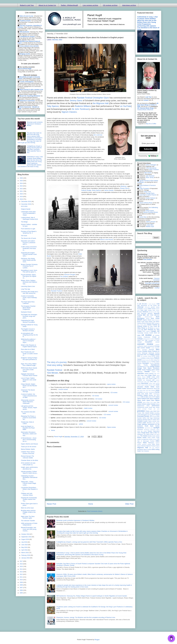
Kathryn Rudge (86, 190)
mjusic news (152, 383)
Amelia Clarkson (150, 198)
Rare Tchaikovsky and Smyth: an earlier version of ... (29, 354)
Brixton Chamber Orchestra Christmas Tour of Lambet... (29, 266)
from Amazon (148, 259)
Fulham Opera (155, 362)
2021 (21, 191)
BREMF (140, 320)
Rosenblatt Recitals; (143, 416)
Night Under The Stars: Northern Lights (28, 517)
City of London (151, 339)
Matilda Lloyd (150, 226)
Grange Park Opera (144, 368)
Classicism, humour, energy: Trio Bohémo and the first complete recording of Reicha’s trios (86, 617)
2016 (21, 564)
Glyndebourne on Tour (143, 367)
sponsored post (149, 428)
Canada (146, 333)
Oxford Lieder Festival (148, 404)
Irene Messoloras (151, 168)
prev (158, 409)
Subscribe (148, 149)
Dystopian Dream (26, 312)
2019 (21, 197)
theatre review (142, 437)
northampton (156, 394)
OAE (142, 397)
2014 (21, 569)
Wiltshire (157, 448)
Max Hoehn (148, 173)
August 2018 (25, 539)
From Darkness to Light (28, 229)
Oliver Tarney (150, 178)
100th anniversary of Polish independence (29, 524)
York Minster (52, 373)
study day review (142, 431)
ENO (139, 356)
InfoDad (157, 288)
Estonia (150, 356)
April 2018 (25, 550)
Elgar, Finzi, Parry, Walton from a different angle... (29, 365)
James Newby (109, 190)
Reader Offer (141, 413)
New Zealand (152, 390)
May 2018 (24, 547)
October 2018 (26, 534)
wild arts (152, 448)
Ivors (158, 374)
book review (155, 318)
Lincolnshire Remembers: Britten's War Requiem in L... (29, 489)
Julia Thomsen (150, 176)
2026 (21, 178)
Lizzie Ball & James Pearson (148, 195)
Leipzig (139, 378)
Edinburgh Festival (154, 353)
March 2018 (25, 553)
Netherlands (150, 389)
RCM (158, 411)
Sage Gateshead (155, 418)
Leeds (148, 377)
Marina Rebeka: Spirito (28, 449)
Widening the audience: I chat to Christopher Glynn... (28, 341)
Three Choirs (151, 437)
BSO (153, 323)
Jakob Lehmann (151, 222)
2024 (21, 183)
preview (141, 411)
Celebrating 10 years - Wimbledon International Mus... (29, 477)
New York (146, 390)
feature (152, 358)
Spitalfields (141, 428)
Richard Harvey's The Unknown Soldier (27, 457)
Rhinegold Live (145, 415)
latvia (158, 375)
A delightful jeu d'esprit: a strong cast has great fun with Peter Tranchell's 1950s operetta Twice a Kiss (89, 542)
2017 (21, 561)
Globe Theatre (143, 365)
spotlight (156, 428)
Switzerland (156, 431)
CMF (146, 340)
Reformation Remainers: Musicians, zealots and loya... (29, 434)
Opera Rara (150, 400)
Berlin (158, 317)
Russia (154, 416)
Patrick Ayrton (150, 211)
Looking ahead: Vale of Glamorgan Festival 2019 (29, 218)
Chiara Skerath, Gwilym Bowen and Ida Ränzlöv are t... (29, 386)
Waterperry (151, 443)
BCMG (139, 317)
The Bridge (24, 222)
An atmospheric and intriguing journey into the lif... (29, 335)
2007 (21, 588)
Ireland (146, 374)
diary (158, 349)
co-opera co (152, 340)
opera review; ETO (148, 402)
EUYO (139, 358)
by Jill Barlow (150, 328)
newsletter (140, 392)
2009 (21, 582)
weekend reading (147, 444)
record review (149, 413)
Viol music (24, 236)
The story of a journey (57, 362)
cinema (145, 339)
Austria (154, 309)
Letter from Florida (147, 378)
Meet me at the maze (27, 508)
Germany (157, 363)
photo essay (149, 407)
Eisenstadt (140, 355)
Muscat (150, 385)
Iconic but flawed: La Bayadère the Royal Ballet (28, 428)
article (81, 424)
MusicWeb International (152, 283)
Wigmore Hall (143, 448)
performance (156, 406)
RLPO (154, 415)
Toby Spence (53, 106)
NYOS (139, 397)
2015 (21, 566)
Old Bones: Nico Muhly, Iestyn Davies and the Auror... (28, 260)
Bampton (140, 312)
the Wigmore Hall (101, 103)
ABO (139, 305)
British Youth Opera (143, 322)
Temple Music (145, 433)
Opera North (141, 400)
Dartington (145, 350)
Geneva (152, 363)
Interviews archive (129, 5)
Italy (155, 374)
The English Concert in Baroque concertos (28, 330)
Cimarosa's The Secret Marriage (28, 391)
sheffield (140, 423)
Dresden (140, 351)
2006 (21, 590)
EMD (145, 355)
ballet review (88, 408)
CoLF (158, 340)
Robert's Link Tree (27, 5)
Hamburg (140, 372)
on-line (146, 397)
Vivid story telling (55, 365)
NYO (158, 395)
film (150, 360)
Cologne (140, 342)
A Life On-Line (142, 304)
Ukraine (155, 439)
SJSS (144, 423)
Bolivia (148, 318)
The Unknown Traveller (28, 521)
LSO (155, 382)
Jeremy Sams (76, 101)
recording (157, 413)
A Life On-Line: (152, 304)
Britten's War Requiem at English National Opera (29, 346)
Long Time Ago (26, 289)
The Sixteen (64, 277)
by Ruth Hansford (147, 330)
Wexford (144, 446)
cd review (147, 335)
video (60, 40)
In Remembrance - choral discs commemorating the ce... (29, 440)
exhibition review (145, 358)
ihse (158, 372)
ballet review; (156, 310)
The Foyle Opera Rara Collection (28, 303)
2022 (21, 189)
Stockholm (140, 430)
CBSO (155, 333)
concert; (157, 344)
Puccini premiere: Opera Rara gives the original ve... (29, 276)
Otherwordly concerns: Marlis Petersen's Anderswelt (28, 402)
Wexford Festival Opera (153, 446)
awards (158, 309)
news (157, 390)
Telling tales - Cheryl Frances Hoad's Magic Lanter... (29, 483)
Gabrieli (139, 363)
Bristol (149, 320)
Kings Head (144, 375)
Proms (147, 411)
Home (53, 430)
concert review (63, 389)
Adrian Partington (151, 165)
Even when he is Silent (28, 349)
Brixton (144, 323)
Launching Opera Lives (28, 286)
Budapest (157, 323)
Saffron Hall (146, 418)
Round (111, 240)
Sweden (150, 431)
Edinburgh (145, 353)
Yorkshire (146, 451)
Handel (147, 371)
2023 (21, 186)
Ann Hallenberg (153, 208)
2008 (21, 585)
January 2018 (26, 558)
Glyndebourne (155, 365)
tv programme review (147, 439)
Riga (151, 415)
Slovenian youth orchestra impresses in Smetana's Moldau (75, 520)
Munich (158, 383)
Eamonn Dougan (70, 274)
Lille (144, 380)
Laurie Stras (143, 217)
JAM (139, 375)
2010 (21, 580)
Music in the (104, 240)
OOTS (154, 397)
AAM (158, 304)
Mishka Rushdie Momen (151, 212)
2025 (21, 181)
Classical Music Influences (145, 110)
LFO (158, 379)
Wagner (139, 443)
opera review (111, 384)
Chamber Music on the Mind (29, 460)
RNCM (158, 415)
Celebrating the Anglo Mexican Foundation (28, 321)
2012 (21, 574)
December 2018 (26, 202)
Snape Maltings (142, 424)
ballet (142, 310)
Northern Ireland (143, 395)
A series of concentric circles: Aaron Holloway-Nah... (29, 298)
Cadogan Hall (155, 331)
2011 (21, 577)
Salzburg (140, 420)
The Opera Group (149, 434)
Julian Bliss (150, 225)
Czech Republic (155, 348)
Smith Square (156, 423)
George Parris (150, 193)
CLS (143, 340)
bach (138, 310)
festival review (146, 360)
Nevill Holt (157, 389)
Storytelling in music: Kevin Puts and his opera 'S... (29, 271)
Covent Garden (145, 348)
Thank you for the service (29, 447)
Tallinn (139, 433)
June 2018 (25, 545)
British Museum (156, 320)
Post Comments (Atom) (95, 511)
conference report (142, 346)
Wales (145, 443)
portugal (144, 409)
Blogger (97, 640)
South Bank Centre (152, 426)
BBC (144, 315)
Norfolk (157, 392)
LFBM (155, 378)
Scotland (140, 421)
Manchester (145, 383)
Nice (144, 392)
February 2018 (26, 555)
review (139, 415)
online (150, 397)
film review (154, 360)
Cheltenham (147, 337)
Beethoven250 (148, 317)
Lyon (158, 382)
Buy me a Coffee (151, 124)
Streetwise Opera (155, 430)
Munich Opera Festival (143, 385)
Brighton (145, 320)
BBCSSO (157, 315)
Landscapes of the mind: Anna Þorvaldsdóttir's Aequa (28, 213)
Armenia (145, 309)
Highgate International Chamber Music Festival (29, 375)
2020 (21, 194)
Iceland (154, 372)
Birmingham (141, 318)
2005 (21, 593)
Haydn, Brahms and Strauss (29, 444)
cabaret (148, 331)
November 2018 (26, 204)
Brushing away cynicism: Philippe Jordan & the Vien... (28, 512)
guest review (155, 370)
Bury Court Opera (142, 325)
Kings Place (152, 375)
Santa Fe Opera (152, 420)
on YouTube (126, 106)
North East (141, 394)
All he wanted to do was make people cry (28, 464)
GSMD (139, 370)
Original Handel (26, 209)
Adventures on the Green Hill (150, 305)
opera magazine (155, 399)
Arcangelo (140, 309)
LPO (151, 382)
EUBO (158, 356)
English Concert (154, 355)
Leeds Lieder (155, 377)
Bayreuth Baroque (147, 313)
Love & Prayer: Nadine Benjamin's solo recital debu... (29, 380)
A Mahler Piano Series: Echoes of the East (28, 453)
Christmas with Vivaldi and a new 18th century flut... (30, 292)
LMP (153, 380)
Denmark (151, 350)
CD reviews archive (110, 5)
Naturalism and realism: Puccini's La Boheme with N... (28, 243)
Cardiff (151, 333)
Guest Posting (146, 370)
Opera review (111, 427)
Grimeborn (156, 368)
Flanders (144, 362)
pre (155, 409)
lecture (144, 377)
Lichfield (140, 380)
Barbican (124, 186)
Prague (150, 409)
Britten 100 (152, 322)
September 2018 (27, 537)
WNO (153, 449)
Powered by (148, 156)
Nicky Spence (96, 190)
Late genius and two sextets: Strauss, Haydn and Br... (29, 408)
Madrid (139, 383)
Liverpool (148, 380)
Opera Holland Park (143, 399)
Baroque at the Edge (154, 312)
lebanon (139, 377)
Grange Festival (155, 367)
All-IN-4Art (147, 307)
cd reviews (156, 335)
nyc (155, 395)
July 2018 (24, 542)
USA (158, 439)
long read (147, 382)
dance (139, 350)
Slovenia (149, 423)
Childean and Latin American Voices (27, 494)
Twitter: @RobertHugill (69, 5)
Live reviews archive (90, 5)
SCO (158, 420)
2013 (21, 572)
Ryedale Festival (84, 98)
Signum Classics (69, 112)
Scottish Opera (147, 421)
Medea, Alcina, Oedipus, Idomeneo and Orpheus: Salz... (29, 282)
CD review (114, 393)
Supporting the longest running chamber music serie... (29, 254)
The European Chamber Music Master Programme (28, 308)
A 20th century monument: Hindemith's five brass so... (29, 248)
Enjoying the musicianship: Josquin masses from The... (29, 499)
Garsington (146, 363)
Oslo (158, 402)
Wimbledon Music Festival (144, 449)
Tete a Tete (153, 433)
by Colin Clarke (152, 326)
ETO (154, 356)
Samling (145, 420)
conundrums (151, 346)
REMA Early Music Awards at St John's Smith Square (29, 370)
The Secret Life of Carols (29, 238)
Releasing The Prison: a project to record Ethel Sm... (28, 418)
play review (156, 407)
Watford (158, 443)
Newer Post (52, 504)
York (142, 451)
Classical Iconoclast (156, 279)
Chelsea (140, 337)
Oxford (139, 404)
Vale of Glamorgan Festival (146, 441)
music (154, 385)
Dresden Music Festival (150, 351)
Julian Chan (147, 192)
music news (149, 387)
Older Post (129, 504)
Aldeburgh (140, 307)
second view (156, 421)
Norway (151, 395)
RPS (151, 416)
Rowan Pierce (125, 188)
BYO (144, 331)
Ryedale (140, 418)
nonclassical (152, 392)
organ (155, 402)
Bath (139, 313)
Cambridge (140, 333)
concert (157, 342)
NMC (147, 392)
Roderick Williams (83, 106)
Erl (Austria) (144, 356)
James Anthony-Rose (146, 203)
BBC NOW (150, 315)
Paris (148, 406)
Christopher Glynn (101, 98)
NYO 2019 (24, 206)
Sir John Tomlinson (80, 109)
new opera (140, 390)
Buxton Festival (152, 325)
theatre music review (154, 436)
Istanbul (151, 374)
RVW (158, 416)
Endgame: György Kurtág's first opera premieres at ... (29, 359)
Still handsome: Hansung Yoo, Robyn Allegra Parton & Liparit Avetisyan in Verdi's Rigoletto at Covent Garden (92, 596)
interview (55, 40)
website (139, 444)
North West (149, 394)
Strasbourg (147, 430)
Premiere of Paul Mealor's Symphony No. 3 (29, 232)
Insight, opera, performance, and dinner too (29, 468)
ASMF (149, 309)
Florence (149, 362)
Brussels (149, 323)
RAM (155, 411)
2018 (21, 199)
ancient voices (155, 307)
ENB (148, 355)
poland (139, 409)
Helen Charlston (154, 170)
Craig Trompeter (144, 189)
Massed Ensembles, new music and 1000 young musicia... (29, 529)
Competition (149, 342)
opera (158, 397)
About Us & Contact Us (47, 5)
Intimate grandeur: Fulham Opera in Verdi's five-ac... (29, 472)
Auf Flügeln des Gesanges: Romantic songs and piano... (29, 316)
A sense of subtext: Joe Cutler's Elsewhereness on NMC (29, 396)
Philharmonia (141, 407)
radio (151, 411)
